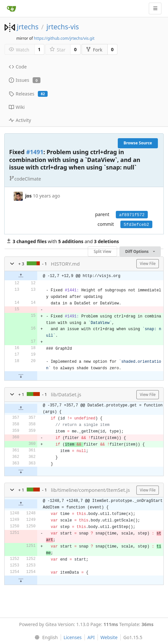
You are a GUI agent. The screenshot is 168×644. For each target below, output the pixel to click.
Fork (94, 50)
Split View (102, 251)
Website (109, 637)
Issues (25, 80)
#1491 (35, 152)
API (91, 637)
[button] (12, 264)
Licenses (73, 637)
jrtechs (28, 27)
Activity (20, 120)
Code (18, 67)
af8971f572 (132, 215)
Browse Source (138, 143)
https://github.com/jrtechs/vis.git (64, 38)
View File (148, 263)
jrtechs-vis (63, 27)
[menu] (45, 637)
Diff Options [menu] (140, 251)
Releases (28, 94)
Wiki (17, 107)
